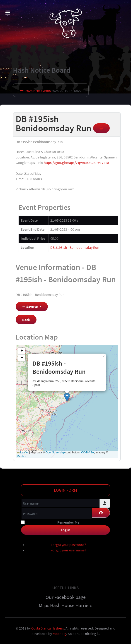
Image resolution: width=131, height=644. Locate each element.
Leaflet (23, 452)
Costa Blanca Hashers (48, 628)
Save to (30, 306)
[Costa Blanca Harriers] (65, 23)
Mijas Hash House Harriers (65, 605)
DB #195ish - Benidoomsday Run (75, 247)
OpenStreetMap (55, 452)
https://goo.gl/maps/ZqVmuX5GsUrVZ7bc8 (76, 163)
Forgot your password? (68, 545)
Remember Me (68, 522)
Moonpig (59, 634)
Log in (65, 530)
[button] (67, 397)
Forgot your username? (68, 550)
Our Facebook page (66, 597)
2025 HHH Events (38, 91)
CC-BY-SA (87, 452)
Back (26, 320)
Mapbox (22, 456)
